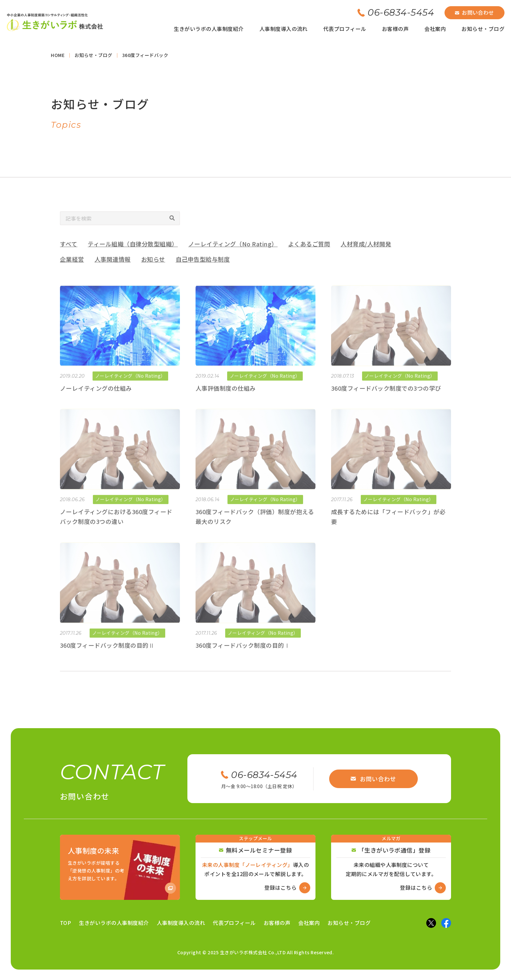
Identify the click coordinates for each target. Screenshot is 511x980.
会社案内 (435, 29)
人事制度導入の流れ (284, 29)
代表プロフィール (345, 29)
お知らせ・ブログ (483, 29)
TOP (66, 923)
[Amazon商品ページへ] (120, 867)
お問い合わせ (474, 12)
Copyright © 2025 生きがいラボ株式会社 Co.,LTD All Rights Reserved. (256, 952)
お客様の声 (395, 29)
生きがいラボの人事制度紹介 (209, 29)
